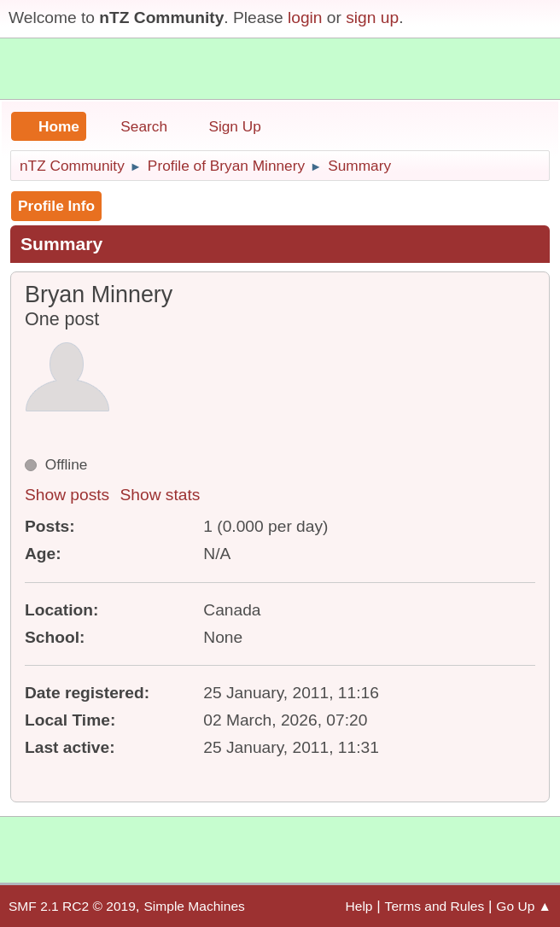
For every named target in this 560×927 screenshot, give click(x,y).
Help (359, 906)
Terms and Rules (435, 906)
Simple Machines (194, 906)
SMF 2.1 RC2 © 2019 (72, 906)
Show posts (67, 495)
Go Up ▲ (524, 906)
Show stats (160, 495)
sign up (372, 17)
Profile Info (56, 206)
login (305, 17)
